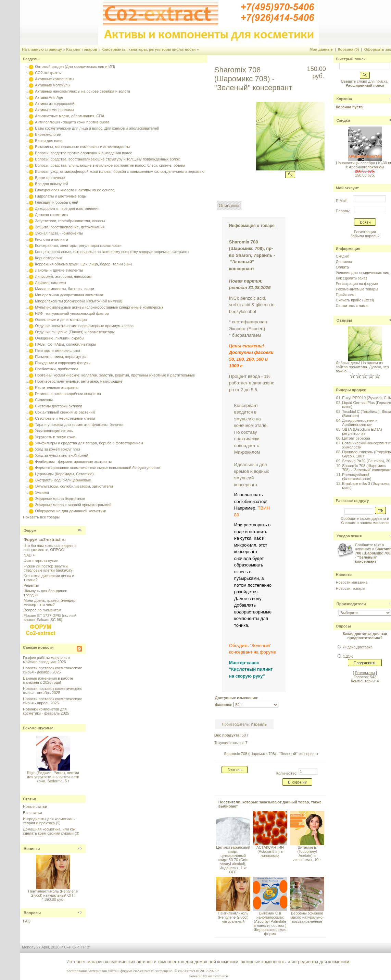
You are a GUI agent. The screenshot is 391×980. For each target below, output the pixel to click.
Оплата (342, 267)
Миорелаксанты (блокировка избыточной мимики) (79, 301)
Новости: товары (351, 588)
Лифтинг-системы (51, 283)
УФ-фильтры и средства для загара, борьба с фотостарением (89, 443)
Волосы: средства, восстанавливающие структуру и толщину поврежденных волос (107, 159)
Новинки (32, 849)
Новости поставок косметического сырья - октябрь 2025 (53, 691)
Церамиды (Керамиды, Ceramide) (64, 474)
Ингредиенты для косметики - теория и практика (49, 821)
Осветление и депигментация (61, 320)
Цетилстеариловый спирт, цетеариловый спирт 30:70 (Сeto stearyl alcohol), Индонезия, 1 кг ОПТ (233, 860)
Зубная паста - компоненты (59, 233)
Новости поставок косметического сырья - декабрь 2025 (53, 670)
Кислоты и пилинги (52, 239)
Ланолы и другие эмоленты (59, 270)
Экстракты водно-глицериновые (63, 480)
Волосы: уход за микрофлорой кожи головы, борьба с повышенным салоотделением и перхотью (120, 171)
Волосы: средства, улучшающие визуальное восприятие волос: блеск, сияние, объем (110, 165)
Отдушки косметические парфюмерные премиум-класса (84, 326)
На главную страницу (42, 49)
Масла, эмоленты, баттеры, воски (65, 289)
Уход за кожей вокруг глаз (57, 449)
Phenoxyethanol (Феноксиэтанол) (357, 477)
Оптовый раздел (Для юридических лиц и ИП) (75, 67)
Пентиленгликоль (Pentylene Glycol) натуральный (233, 917)
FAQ (27, 921)
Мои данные (321, 49)
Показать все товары (41, 517)
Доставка (344, 262)
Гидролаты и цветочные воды (61, 196)
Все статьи (32, 813)
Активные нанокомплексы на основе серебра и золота (83, 91)
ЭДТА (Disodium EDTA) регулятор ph (362, 431)
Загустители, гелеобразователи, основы (70, 221)
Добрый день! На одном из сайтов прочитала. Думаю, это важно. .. (362, 367)
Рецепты (31, 585)
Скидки (343, 120)
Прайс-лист (346, 295)
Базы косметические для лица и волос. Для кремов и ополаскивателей (97, 128)
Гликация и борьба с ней (56, 202)
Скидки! (343, 256)
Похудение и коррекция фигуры (63, 363)
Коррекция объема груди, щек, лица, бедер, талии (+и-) (83, 264)
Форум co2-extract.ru (45, 540)
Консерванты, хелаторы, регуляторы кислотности (148, 49)
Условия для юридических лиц (363, 273)
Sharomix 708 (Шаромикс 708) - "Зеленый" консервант (271, 754)
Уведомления (349, 536)
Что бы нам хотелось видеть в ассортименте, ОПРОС (50, 548)
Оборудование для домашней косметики (71, 511)
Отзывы (344, 320)
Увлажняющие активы (54, 431)
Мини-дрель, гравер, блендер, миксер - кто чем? (50, 602)
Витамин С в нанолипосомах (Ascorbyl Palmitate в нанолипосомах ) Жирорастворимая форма (270, 923)
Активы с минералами (54, 110)
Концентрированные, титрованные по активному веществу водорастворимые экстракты (112, 252)
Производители (351, 604)
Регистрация (365, 232)
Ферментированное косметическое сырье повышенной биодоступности (98, 468)
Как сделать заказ (351, 278)
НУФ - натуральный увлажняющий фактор (72, 313)
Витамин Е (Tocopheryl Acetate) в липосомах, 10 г (307, 853)
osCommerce (218, 976)
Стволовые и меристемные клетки (65, 418)
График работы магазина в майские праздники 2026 (46, 660)
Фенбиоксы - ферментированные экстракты (73, 462)
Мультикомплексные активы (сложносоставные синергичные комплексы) (99, 307)
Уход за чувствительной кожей (62, 455)
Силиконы (44, 400)
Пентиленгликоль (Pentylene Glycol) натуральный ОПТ (53, 893)
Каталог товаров (82, 49)
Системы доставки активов (59, 406)
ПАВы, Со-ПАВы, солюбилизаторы (65, 344)
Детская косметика (51, 215)
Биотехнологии (48, 134)
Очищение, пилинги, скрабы (60, 338)
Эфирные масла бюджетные (60, 499)
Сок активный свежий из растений (65, 412)
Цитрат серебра (356, 438)
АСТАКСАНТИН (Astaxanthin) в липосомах (270, 851)
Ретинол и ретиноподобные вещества (68, 394)
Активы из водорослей (55, 104)
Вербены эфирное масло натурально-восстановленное (307, 917)
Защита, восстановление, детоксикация (70, 227)
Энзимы (42, 492)
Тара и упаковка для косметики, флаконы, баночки (79, 425)
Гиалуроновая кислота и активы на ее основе (75, 190)
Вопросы (32, 913)
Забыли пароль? (365, 236)
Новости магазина (352, 582)
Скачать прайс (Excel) (355, 300)
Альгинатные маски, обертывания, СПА (70, 116)
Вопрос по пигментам (42, 610)
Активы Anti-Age (49, 97)
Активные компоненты (54, 79)
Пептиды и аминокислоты (58, 350)
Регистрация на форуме (357, 284)
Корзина (344, 99)
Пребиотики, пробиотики (56, 369)
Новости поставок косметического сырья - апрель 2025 (53, 701)
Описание (229, 206)
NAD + (29, 555)
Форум (30, 530)
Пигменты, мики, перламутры (61, 357)
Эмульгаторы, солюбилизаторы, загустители (74, 486)
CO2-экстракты (48, 73)
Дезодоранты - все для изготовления (67, 208)
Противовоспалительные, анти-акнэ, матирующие (79, 381)
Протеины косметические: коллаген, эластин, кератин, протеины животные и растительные (115, 375)
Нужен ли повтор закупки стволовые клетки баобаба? (48, 568)
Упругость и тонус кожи (55, 437)
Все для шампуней (51, 184)
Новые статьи (35, 806)
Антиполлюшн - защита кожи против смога (72, 122)
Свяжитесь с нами (352, 306)
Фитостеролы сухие (41, 561)
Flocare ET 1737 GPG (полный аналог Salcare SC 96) (50, 618)
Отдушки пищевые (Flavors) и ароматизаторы (75, 332)
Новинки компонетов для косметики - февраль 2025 (46, 711)
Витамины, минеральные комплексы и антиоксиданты (82, 147)
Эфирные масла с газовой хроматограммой (73, 505)
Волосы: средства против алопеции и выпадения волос (84, 153)
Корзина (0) (349, 49)
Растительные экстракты (57, 387)
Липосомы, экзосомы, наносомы (63, 276)
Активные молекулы (53, 85)
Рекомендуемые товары (357, 289)
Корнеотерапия (48, 258)
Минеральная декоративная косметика (69, 295)
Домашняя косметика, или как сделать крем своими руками (49, 831)
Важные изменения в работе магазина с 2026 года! (48, 680)
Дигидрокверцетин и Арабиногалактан (360, 422)
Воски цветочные (50, 178)
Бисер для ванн (49, 141)
